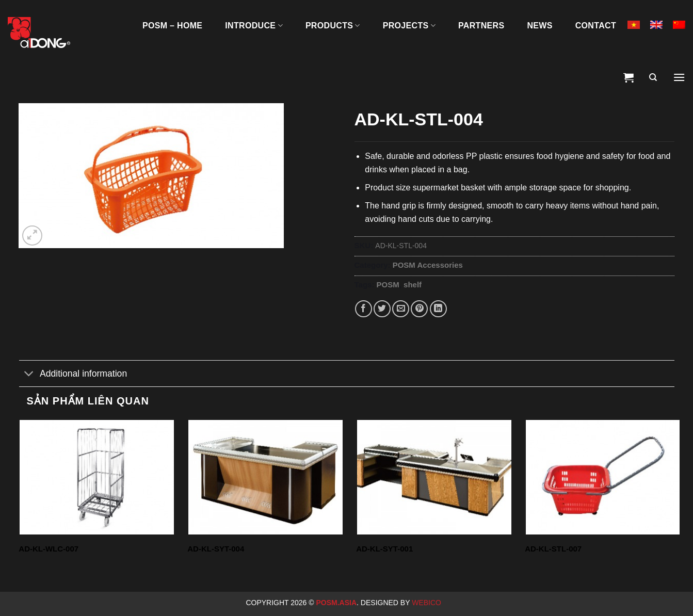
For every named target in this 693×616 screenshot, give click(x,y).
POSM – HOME (172, 26)
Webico (428, 603)
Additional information (73, 374)
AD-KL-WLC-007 (49, 549)
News (539, 26)
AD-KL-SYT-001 (384, 549)
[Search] (653, 77)
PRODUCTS (333, 26)
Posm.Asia (336, 603)
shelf (413, 285)
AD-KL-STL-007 (553, 549)
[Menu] (679, 77)
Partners (481, 26)
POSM (388, 285)
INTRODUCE (254, 26)
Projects (409, 26)
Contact (596, 26)
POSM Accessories (428, 265)
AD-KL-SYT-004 (216, 549)
